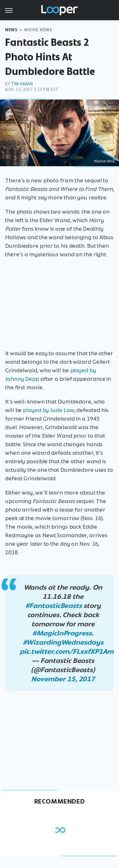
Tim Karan (22, 84)
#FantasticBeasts (54, 606)
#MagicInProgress (62, 633)
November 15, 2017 (63, 679)
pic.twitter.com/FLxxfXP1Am (67, 651)
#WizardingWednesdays (63, 642)
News (11, 30)
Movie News (38, 30)
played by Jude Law (48, 410)
